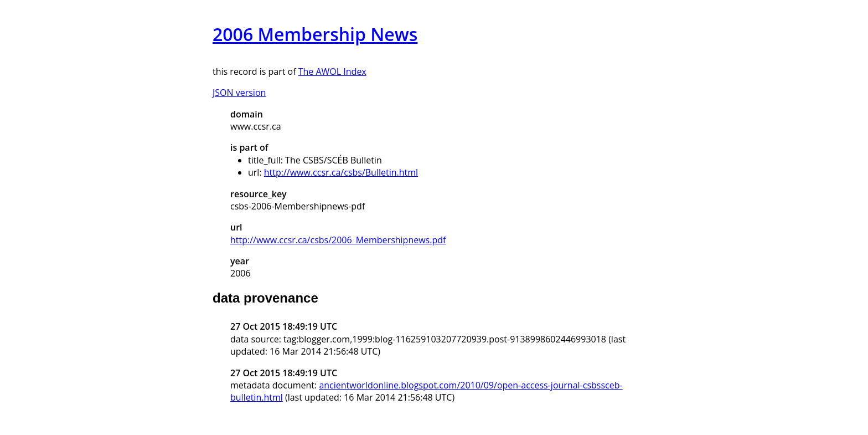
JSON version (239, 93)
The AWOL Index (332, 71)
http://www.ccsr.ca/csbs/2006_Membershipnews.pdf (338, 240)
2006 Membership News (315, 34)
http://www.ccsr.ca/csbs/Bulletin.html (341, 172)
